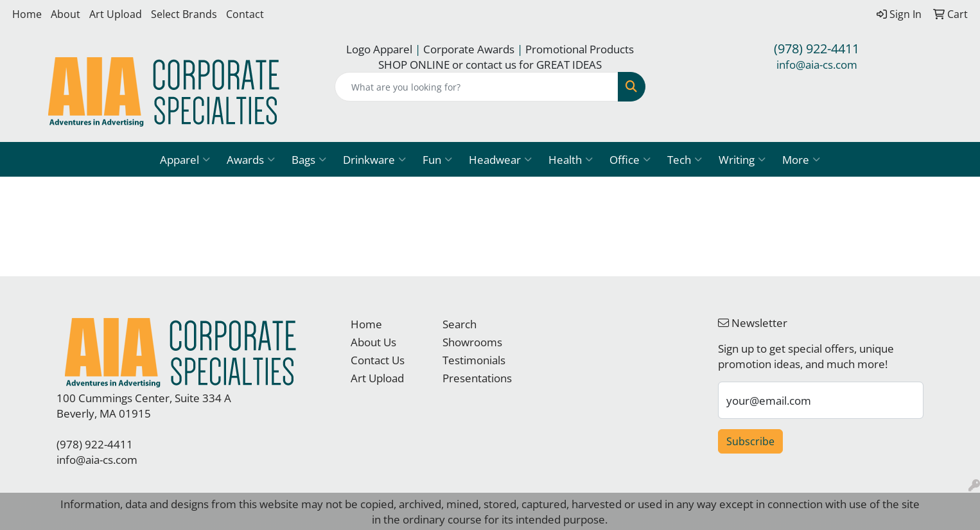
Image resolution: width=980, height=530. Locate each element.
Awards (251, 159)
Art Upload (116, 14)
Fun (437, 159)
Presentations (477, 378)
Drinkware (374, 159)
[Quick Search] (477, 87)
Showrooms (472, 342)
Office (630, 159)
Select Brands (184, 14)
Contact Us (378, 360)
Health (571, 159)
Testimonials (474, 360)
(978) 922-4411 (817, 49)
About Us (373, 342)
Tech (685, 159)
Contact (245, 14)
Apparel (185, 159)
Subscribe (750, 441)
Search (459, 324)
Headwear (500, 159)
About (66, 14)
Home (27, 14)
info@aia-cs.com (817, 64)
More (801, 159)
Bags (309, 159)
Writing (742, 159)
